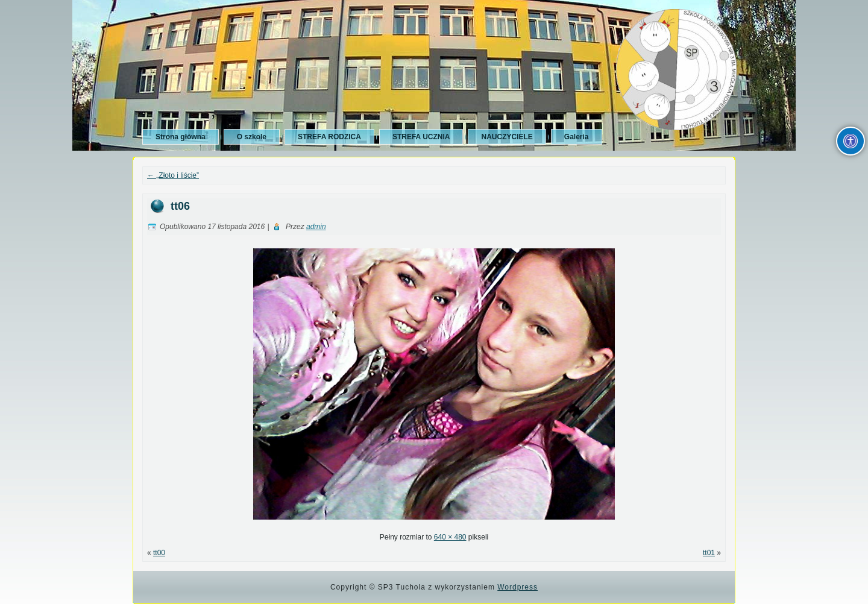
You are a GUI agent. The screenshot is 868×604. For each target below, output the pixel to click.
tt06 (180, 206)
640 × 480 (450, 537)
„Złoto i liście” (173, 175)
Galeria (577, 137)
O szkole (252, 137)
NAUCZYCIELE (507, 137)
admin (316, 227)
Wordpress (517, 587)
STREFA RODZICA (329, 137)
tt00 (159, 553)
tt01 (709, 553)
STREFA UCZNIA (421, 137)
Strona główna (181, 137)
